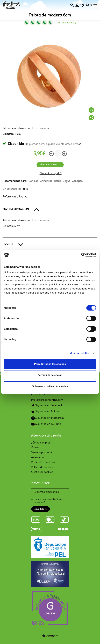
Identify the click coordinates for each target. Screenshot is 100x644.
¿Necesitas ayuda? (50, 173)
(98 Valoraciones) (66, 23)
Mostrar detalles (80, 353)
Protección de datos (43, 462)
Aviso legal (38, 457)
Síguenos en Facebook (47, 406)
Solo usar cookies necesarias (50, 386)
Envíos (77, 144)
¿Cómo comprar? (41, 442)
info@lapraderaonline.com (47, 400)
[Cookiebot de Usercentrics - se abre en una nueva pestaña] (81, 255)
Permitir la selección (50, 375)
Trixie (25, 189)
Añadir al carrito (50, 165)
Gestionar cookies (42, 472)
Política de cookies (42, 467)
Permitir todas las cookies (50, 364)
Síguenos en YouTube (46, 424)
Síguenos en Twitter (45, 412)
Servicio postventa (42, 452)
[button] (50, 209)
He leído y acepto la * (49, 501)
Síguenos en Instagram (47, 418)
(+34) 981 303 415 (42, 394)
